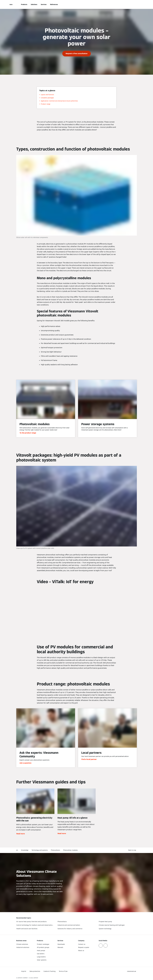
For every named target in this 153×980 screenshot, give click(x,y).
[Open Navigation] (11, 4)
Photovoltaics (55, 850)
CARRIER (36, 978)
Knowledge (25, 850)
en (17, 850)
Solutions (34, 4)
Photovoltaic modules (70, 850)
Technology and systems (40, 850)
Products (24, 4)
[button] (133, 850)
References (54, 4)
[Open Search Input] (136, 4)
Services (44, 4)
